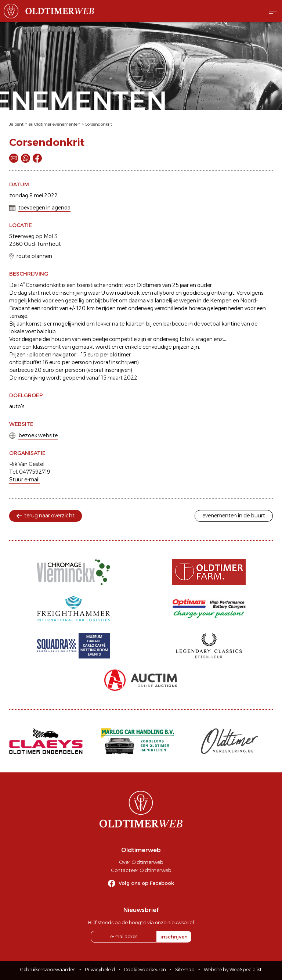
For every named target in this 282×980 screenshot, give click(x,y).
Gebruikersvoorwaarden (48, 970)
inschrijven (174, 937)
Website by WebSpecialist (233, 970)
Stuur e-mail (24, 480)
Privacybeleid (100, 970)
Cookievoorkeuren (145, 970)
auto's (17, 406)
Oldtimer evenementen (57, 124)
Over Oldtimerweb (141, 862)
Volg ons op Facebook (146, 883)
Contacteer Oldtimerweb (141, 870)
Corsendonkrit (98, 124)
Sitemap (185, 970)
